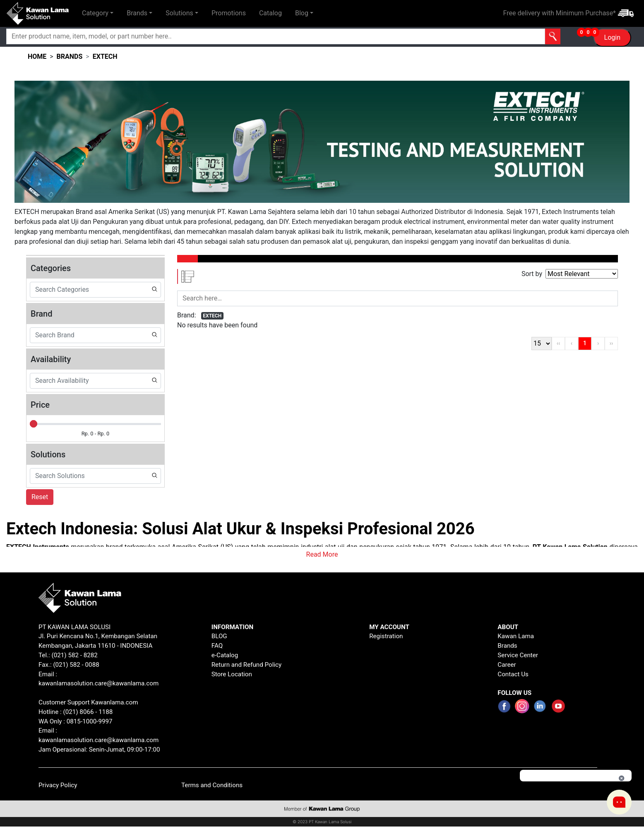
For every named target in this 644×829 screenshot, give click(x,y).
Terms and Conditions (212, 785)
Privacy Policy (58, 785)
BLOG (219, 636)
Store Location (232, 674)
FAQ (217, 646)
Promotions (229, 13)
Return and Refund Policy (247, 665)
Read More (322, 554)
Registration (386, 636)
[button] (98, 13)
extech (105, 56)
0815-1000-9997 (90, 721)
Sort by (532, 274)
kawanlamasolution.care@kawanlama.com (99, 683)
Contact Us (513, 674)
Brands (507, 646)
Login (612, 37)
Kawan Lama (516, 636)
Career (507, 665)
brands (70, 56)
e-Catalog (225, 655)
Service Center (518, 655)
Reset (40, 497)
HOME (37, 56)
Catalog (270, 13)
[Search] (241, 36)
